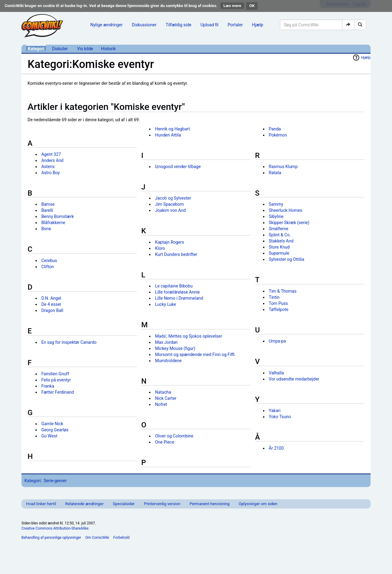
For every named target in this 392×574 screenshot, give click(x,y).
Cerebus (49, 261)
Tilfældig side (179, 25)
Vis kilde (85, 49)
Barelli (47, 210)
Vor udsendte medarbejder (294, 379)
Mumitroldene (168, 361)
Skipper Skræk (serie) (289, 223)
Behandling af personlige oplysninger (51, 538)
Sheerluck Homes (286, 210)
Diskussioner (144, 25)
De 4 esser (51, 304)
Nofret (161, 404)
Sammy (276, 204)
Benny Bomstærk (58, 216)
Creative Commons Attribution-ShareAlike (55, 528)
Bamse (48, 204)
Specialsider (124, 504)
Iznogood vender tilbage (178, 167)
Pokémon (278, 135)
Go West (49, 436)
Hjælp (258, 25)
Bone (46, 229)
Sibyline (276, 216)
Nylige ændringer (107, 25)
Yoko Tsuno (280, 417)
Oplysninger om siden (258, 504)
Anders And (52, 160)
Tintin (274, 297)
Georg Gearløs (55, 430)
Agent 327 (51, 154)
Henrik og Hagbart (172, 129)
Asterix (48, 167)
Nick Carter (166, 398)
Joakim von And (170, 210)
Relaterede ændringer (84, 504)
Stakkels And (281, 241)
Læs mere (232, 6)
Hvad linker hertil (41, 504)
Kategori (36, 49)
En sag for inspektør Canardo (69, 342)
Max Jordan (166, 342)
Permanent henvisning (209, 504)
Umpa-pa (277, 341)
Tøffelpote (279, 310)
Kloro (160, 248)
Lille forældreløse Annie (177, 292)
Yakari (275, 411)
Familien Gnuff (55, 374)
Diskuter (60, 49)
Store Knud (279, 247)
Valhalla (276, 373)
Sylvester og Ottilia (287, 259)
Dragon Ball (52, 310)
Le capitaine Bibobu (174, 286)
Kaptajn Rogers (170, 242)
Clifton (48, 267)
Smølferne (279, 229)
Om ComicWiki (97, 538)
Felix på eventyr (56, 380)
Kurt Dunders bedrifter (176, 254)
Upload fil (209, 25)
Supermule (279, 253)
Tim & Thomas (283, 291)
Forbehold (121, 538)
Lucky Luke (166, 304)
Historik (108, 49)
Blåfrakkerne (53, 223)
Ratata (275, 173)
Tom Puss (278, 303)
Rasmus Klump (283, 167)
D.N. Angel (51, 298)
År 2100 (276, 448)
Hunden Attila (168, 135)
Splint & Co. (280, 235)
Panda (275, 129)
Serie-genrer (55, 481)
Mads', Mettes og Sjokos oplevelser (188, 336)
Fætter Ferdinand (58, 392)
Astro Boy (51, 173)
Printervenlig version (162, 504)
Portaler (235, 25)
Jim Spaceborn (169, 204)
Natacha (163, 392)
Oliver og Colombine (174, 436)
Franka (48, 386)
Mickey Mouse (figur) (175, 348)
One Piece (165, 442)
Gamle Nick (52, 424)
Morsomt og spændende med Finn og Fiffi (195, 355)
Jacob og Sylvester (173, 198)
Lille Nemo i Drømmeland (179, 298)
